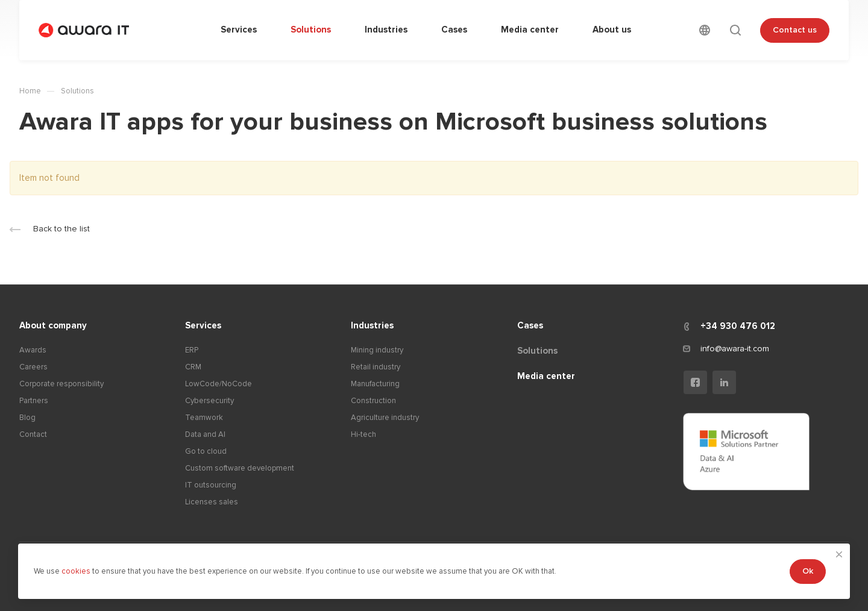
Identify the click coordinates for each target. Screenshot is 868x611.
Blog (27, 418)
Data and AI (205, 434)
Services (203, 325)
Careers (33, 367)
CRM (193, 367)
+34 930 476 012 (738, 326)
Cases (530, 325)
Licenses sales (212, 502)
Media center (546, 376)
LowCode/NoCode (219, 384)
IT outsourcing (211, 485)
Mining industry (377, 350)
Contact (33, 434)
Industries (372, 325)
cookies (77, 571)
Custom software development (240, 468)
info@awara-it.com (735, 349)
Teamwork (204, 418)
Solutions (537, 351)
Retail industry (376, 367)
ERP (192, 350)
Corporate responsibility (61, 384)
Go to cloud (206, 451)
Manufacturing (375, 384)
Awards (33, 350)
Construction (373, 401)
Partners (34, 401)
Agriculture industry (385, 418)
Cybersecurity (209, 401)
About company (53, 325)
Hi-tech (363, 434)
